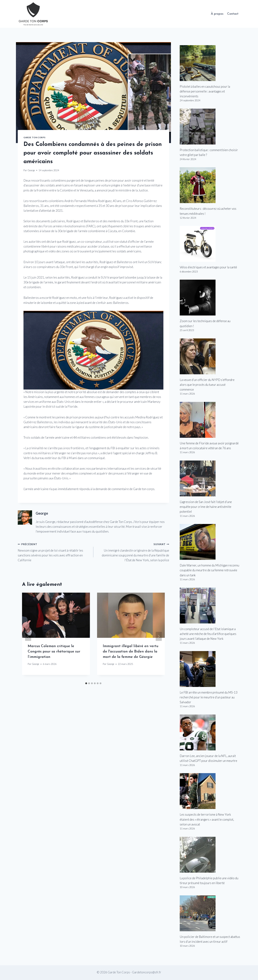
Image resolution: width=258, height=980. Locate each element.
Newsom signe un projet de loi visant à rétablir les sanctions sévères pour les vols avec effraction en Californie (54, 552)
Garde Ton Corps (34, 137)
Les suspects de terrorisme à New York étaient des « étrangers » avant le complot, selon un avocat (207, 819)
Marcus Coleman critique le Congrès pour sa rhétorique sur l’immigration (54, 652)
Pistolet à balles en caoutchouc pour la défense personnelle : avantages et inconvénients (205, 91)
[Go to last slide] (28, 636)
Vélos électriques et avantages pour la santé (208, 267)
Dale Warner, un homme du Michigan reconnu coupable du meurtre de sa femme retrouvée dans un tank (209, 570)
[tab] (86, 683)
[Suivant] (159, 636)
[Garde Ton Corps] (34, 14)
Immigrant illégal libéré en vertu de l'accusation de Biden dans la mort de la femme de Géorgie (130, 652)
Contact (233, 14)
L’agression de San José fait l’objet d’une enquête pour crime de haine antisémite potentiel (206, 507)
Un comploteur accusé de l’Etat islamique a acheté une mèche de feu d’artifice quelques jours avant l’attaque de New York (208, 634)
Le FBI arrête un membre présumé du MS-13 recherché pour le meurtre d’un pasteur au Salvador (209, 697)
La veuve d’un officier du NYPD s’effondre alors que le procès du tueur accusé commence (207, 385)
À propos (217, 14)
